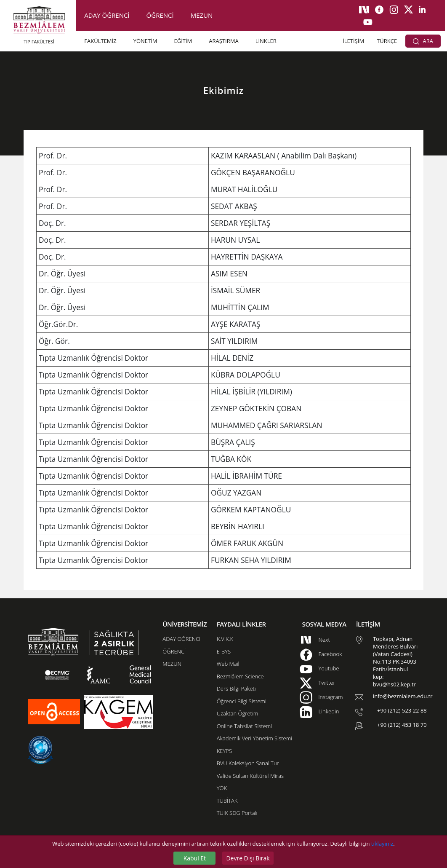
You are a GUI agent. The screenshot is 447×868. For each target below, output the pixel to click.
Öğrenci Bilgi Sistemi (242, 701)
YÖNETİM (145, 41)
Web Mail (228, 664)
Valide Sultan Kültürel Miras (250, 776)
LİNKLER (266, 41)
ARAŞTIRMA (223, 41)
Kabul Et (195, 858)
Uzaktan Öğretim (237, 713)
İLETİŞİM (353, 41)
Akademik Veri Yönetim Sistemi (254, 738)
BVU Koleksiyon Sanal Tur (248, 763)
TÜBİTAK (227, 801)
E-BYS (224, 651)
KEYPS (224, 751)
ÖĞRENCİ (160, 15)
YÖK (222, 788)
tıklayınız (382, 844)
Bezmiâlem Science (240, 676)
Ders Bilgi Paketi (236, 689)
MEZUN (202, 15)
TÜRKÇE (387, 41)
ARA (423, 41)
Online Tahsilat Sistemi (245, 726)
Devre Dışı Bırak (248, 858)
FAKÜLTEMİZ (100, 41)
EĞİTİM (183, 41)
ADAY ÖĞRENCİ (107, 15)
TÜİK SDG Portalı (237, 813)
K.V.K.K (225, 639)
